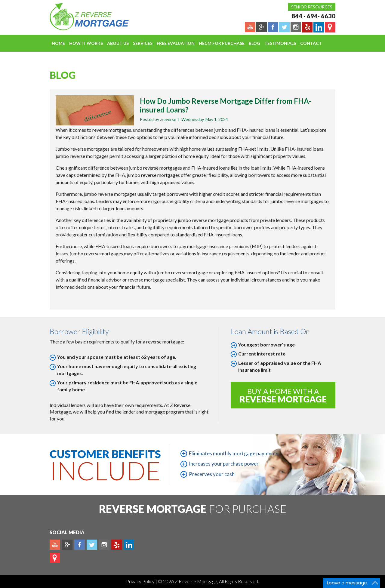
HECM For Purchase (222, 43)
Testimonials (280, 43)
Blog (254, 43)
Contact (311, 43)
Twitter (92, 545)
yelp (117, 545)
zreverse (168, 119)
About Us (118, 43)
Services (143, 43)
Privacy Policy (141, 581)
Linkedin (129, 545)
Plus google (67, 545)
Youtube (55, 545)
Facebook (80, 545)
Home (58, 43)
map (55, 558)
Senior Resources (312, 7)
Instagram (104, 545)
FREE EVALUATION (176, 43)
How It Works (86, 43)
